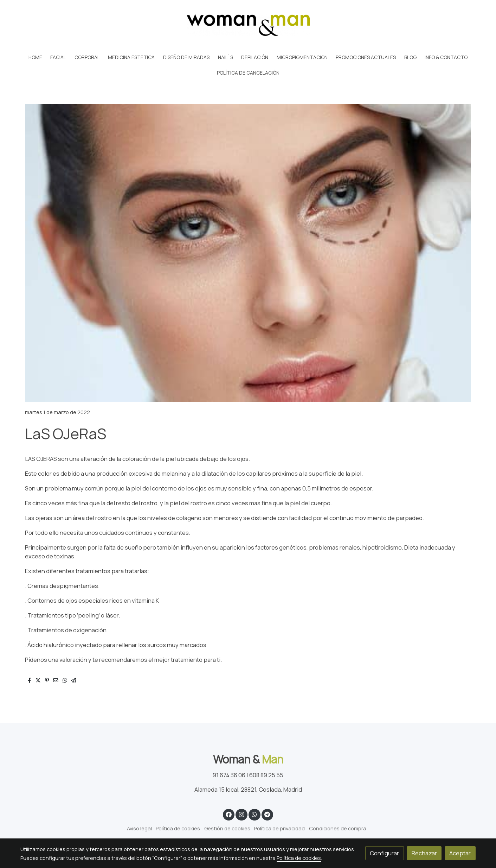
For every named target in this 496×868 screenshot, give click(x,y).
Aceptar (460, 853)
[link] (248, 25)
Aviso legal (139, 828)
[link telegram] (267, 814)
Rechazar (424, 853)
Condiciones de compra (338, 828)
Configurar (384, 853)
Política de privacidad (279, 828)
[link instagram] (241, 814)
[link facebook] (229, 814)
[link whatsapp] (255, 814)
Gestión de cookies (227, 828)
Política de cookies (178, 828)
